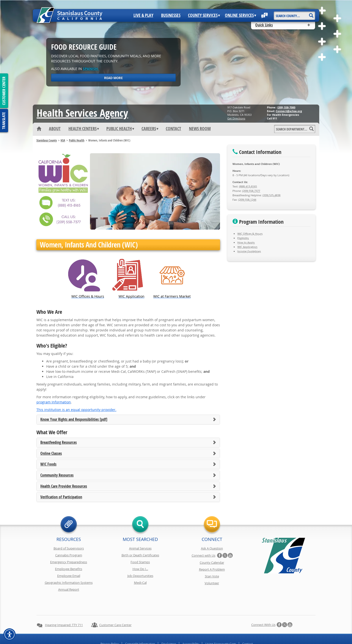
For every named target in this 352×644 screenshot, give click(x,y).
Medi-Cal (140, 583)
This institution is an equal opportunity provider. (76, 410)
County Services (204, 15)
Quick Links (264, 25)
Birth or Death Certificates (140, 555)
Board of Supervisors (69, 548)
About (55, 129)
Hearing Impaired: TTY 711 (64, 608)
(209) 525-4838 (271, 195)
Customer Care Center (115, 608)
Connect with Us (203, 555)
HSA (63, 140)
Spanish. (91, 69)
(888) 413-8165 (248, 186)
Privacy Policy (110, 626)
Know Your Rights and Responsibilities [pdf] (74, 420)
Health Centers (84, 129)
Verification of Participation (61, 497)
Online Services (241, 15)
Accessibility (191, 626)
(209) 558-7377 (251, 191)
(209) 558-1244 (247, 200)
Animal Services (140, 548)
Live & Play (143, 15)
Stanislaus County (47, 140)
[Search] (311, 14)
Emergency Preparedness (69, 562)
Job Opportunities (140, 576)
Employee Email (69, 576)
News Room (200, 129)
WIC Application (247, 247)
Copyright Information (140, 626)
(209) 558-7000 (286, 107)
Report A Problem (212, 569)
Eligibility (243, 238)
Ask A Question (212, 548)
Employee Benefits (69, 569)
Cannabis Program (69, 555)
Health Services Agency (82, 113)
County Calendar (212, 562)
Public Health (120, 129)
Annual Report (69, 589)
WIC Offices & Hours (250, 234)
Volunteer (212, 583)
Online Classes (51, 454)
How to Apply (246, 242)
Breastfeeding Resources (59, 443)
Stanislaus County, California (181, 639)
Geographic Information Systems (69, 583)
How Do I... (140, 569)
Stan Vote (212, 576)
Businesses (171, 15)
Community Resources (57, 475)
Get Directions (236, 118)
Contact (173, 129)
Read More (113, 78)
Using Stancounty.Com (221, 626)
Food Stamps (140, 562)
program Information (54, 402)
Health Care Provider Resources (64, 486)
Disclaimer (169, 626)
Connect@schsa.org (289, 111)
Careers (150, 129)
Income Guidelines (249, 251)
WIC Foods (48, 464)
